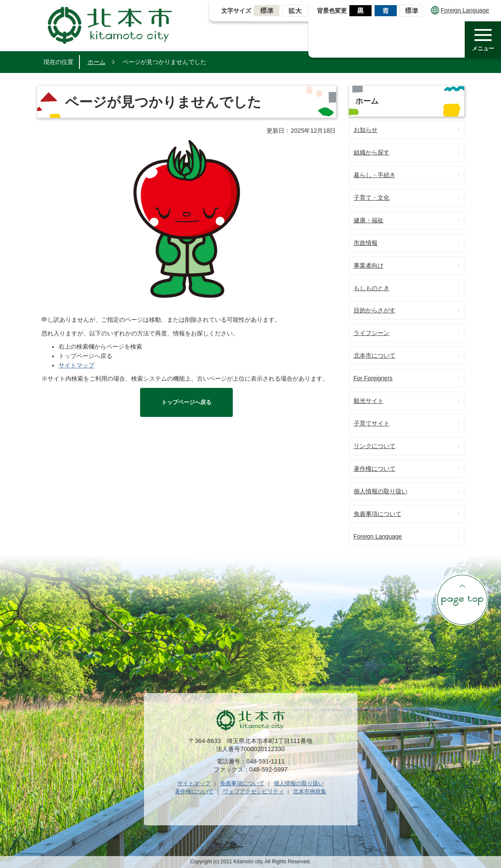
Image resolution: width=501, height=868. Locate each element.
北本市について (375, 355)
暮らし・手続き (375, 175)
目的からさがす (375, 310)
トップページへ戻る (186, 402)
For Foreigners (373, 378)
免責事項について (378, 514)
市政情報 (366, 243)
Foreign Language (460, 10)
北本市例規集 (310, 791)
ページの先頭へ (462, 600)
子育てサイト (372, 423)
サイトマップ (76, 365)
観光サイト (369, 401)
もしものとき (372, 288)
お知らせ (366, 130)
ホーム (97, 62)
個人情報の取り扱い (381, 491)
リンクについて (375, 446)
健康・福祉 (369, 220)
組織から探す (372, 152)
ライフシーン (372, 333)
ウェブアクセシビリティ (253, 791)
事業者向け (369, 265)
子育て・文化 (372, 198)
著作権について (375, 469)
